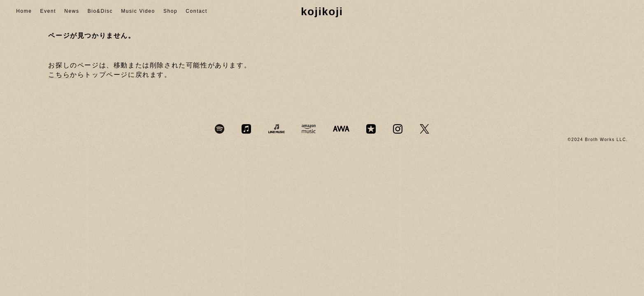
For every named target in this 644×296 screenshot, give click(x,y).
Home (24, 11)
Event (48, 11)
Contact (196, 11)
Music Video (138, 11)
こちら (59, 75)
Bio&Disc (100, 11)
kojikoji (322, 12)
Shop (170, 11)
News (72, 11)
